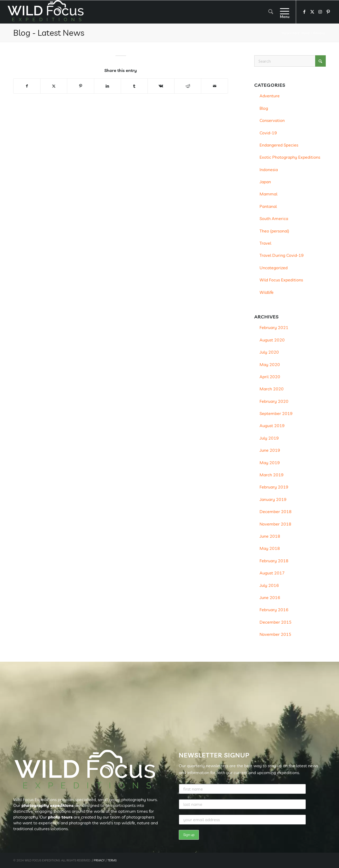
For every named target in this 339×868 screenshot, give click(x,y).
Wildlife (267, 292)
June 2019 (270, 450)
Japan (265, 182)
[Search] (271, 12)
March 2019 (272, 475)
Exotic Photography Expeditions (290, 157)
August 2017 (272, 573)
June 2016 (270, 597)
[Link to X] (312, 12)
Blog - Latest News (49, 33)
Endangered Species (279, 145)
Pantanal (268, 206)
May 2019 (270, 463)
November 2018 (275, 524)
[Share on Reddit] (188, 86)
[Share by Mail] (215, 86)
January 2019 (273, 499)
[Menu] (283, 12)
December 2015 (276, 622)
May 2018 (270, 548)
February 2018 (274, 561)
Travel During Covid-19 (282, 255)
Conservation (272, 120)
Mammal (268, 194)
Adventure (270, 96)
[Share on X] (54, 86)
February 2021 (274, 327)
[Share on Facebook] (27, 86)
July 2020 (269, 352)
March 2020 (272, 389)
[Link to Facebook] (304, 12)
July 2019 (269, 438)
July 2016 (269, 585)
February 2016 (274, 610)
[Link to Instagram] (320, 12)
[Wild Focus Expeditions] (47, 12)
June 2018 (270, 536)
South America (274, 218)
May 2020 (270, 364)
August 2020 (272, 340)
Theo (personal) (274, 231)
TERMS (112, 860)
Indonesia (269, 170)
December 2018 (276, 511)
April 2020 (270, 377)
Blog (264, 108)
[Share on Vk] (161, 86)
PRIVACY (99, 860)
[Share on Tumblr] (134, 86)
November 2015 (275, 634)
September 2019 (276, 413)
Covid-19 (268, 133)
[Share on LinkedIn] (108, 86)
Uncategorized (274, 268)
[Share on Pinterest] (81, 86)
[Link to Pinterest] (328, 12)
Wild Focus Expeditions (281, 280)
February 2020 (274, 401)
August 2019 (272, 426)
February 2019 (274, 487)
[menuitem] (271, 12)
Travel (265, 243)
